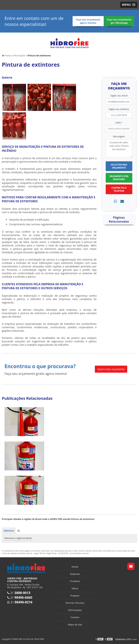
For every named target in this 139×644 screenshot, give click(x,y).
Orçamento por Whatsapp (119, 178)
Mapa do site (75, 624)
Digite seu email (119, 96)
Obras (75, 588)
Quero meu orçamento (111, 369)
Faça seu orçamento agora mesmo (88, 21)
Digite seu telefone (119, 109)
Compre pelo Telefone (119, 189)
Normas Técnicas (75, 603)
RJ (19, 531)
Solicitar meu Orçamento (119, 166)
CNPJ (119, 123)
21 (19, 593)
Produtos (75, 581)
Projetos (75, 596)
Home (75, 567)
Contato (75, 617)
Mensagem (119, 136)
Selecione (9, 531)
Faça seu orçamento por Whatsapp (119, 21)
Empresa (75, 574)
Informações (75, 610)
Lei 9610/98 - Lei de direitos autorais (74, 553)
